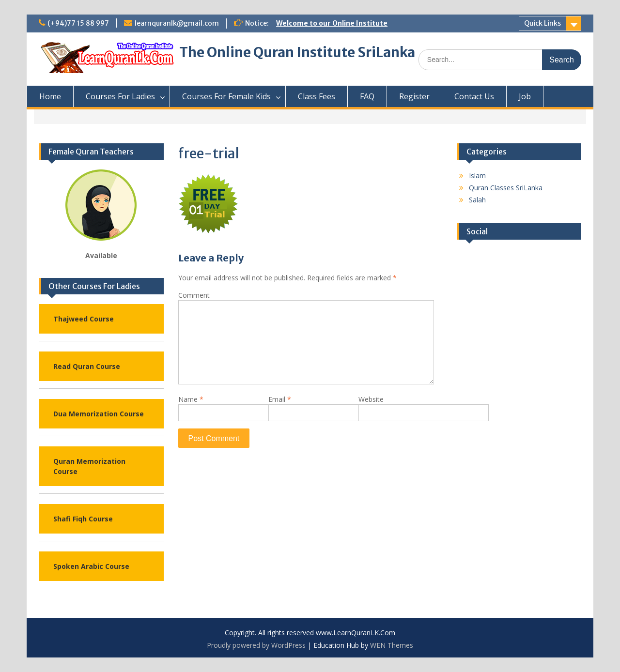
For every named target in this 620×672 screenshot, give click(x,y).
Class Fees (317, 96)
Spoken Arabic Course (91, 566)
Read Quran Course (87, 366)
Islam (477, 176)
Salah (477, 200)
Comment (194, 295)
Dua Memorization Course (99, 414)
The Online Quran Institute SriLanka (297, 52)
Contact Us (474, 96)
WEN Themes (392, 645)
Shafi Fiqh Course (83, 519)
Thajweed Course (84, 319)
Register (414, 96)
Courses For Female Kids (226, 96)
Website (371, 399)
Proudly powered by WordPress (256, 645)
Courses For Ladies (120, 96)
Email (280, 399)
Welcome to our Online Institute (332, 23)
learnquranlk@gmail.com (177, 23)
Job (525, 96)
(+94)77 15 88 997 (78, 23)
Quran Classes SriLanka (506, 188)
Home (50, 96)
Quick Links (542, 23)
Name (191, 399)
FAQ (367, 96)
